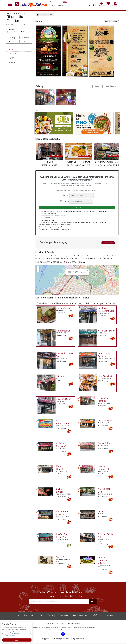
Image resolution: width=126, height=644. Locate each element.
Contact (110, 617)
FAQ (41, 617)
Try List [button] (26, 42)
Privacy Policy (88, 224)
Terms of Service (101, 224)
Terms (50, 617)
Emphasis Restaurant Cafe (105, 310)
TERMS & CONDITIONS (19, 634)
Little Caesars (105, 422)
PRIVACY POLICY (11, 636)
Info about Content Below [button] (45, 15)
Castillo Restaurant (103, 469)
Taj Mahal (60, 377)
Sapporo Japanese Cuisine (103, 561)
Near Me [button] (76, 2)
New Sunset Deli (104, 492)
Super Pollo (104, 445)
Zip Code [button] (87, 2)
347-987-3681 (14, 30)
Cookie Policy (63, 617)
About (17, 617)
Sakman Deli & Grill (105, 537)
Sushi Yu (61, 558)
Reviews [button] (12, 62)
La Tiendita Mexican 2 (62, 514)
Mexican (18, 13)
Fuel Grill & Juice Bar (64, 356)
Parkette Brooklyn (61, 469)
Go (93, 603)
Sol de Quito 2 (62, 309)
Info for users (97, 617)
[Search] (72, 5)
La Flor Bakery (60, 492)
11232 (23, 13)
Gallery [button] (12, 54)
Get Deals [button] (26, 38)
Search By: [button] (54, 2)
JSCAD (102, 513)
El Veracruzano (62, 423)
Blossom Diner (62, 400)
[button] (17, 4)
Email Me (65, 201)
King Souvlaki (104, 377)
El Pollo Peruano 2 (61, 446)
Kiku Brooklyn (62, 331)
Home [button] (11, 49)
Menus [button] (12, 58)
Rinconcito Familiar (103, 401)
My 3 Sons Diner (105, 331)
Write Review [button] (107, 244)
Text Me (65, 195)
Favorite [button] (12, 42)
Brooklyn (10, 13)
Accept (17, 640)
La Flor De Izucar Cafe (62, 537)
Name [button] (65, 2)
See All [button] (98, 86)
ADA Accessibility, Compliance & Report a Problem (63, 625)
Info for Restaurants (80, 617)
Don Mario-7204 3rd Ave (105, 356)
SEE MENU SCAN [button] (111, 22)
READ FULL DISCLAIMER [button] (90, 190)
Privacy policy (29, 617)
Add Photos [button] (111, 86)
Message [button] (13, 38)
